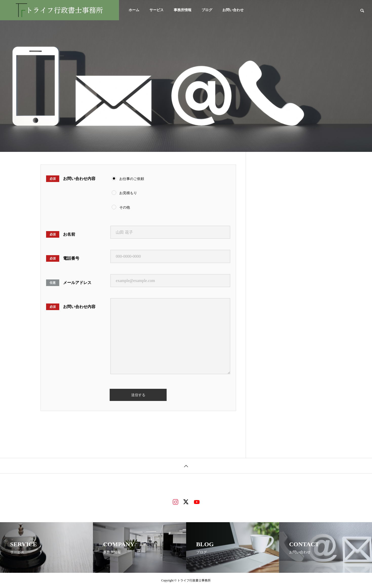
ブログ (207, 10)
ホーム (134, 10)
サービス (156, 10)
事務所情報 (183, 10)
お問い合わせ (233, 10)
